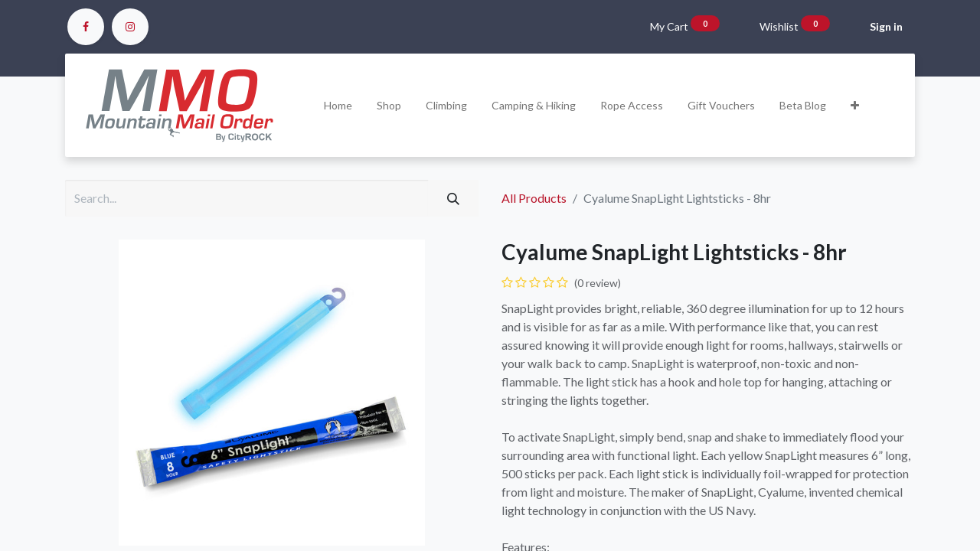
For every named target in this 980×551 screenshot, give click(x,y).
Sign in (886, 26)
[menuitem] (338, 105)
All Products (534, 198)
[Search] (453, 198)
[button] (855, 105)
